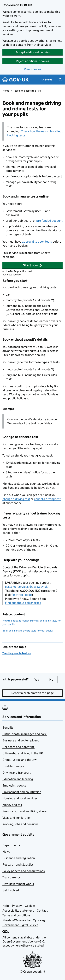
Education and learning (18, 779)
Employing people (14, 785)
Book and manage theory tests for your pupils (28, 631)
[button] (32, 265)
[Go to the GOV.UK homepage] (16, 80)
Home (6, 91)
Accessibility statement (18, 911)
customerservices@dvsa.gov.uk (26, 587)
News (6, 852)
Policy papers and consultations (24, 871)
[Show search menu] (60, 80)
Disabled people (13, 766)
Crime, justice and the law (20, 760)
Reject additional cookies (32, 61)
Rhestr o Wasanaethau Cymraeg (24, 920)
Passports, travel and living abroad (25, 811)
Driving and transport (17, 773)
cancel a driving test (47, 499)
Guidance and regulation (19, 858)
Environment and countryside (22, 792)
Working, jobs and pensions (20, 824)
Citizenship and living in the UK (23, 753)
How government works (18, 884)
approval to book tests (37, 242)
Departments (11, 845)
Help (6, 906)
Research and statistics (18, 865)
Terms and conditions (16, 915)
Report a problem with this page (33, 693)
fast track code (22, 595)
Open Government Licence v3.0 (23, 941)
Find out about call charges (23, 603)
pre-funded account (49, 221)
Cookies (30, 906)
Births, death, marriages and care (25, 734)
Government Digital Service (20, 925)
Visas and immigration (17, 818)
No (54, 679)
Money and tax (12, 805)
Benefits (8, 728)
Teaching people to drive (27, 91)
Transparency (12, 877)
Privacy (17, 906)
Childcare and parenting (18, 747)
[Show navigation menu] (47, 80)
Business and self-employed (21, 740)
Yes (39, 679)
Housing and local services (20, 798)
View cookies (33, 69)
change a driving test (16, 499)
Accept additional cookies (33, 52)
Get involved (11, 890)
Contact (42, 911)
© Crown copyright (33, 972)
